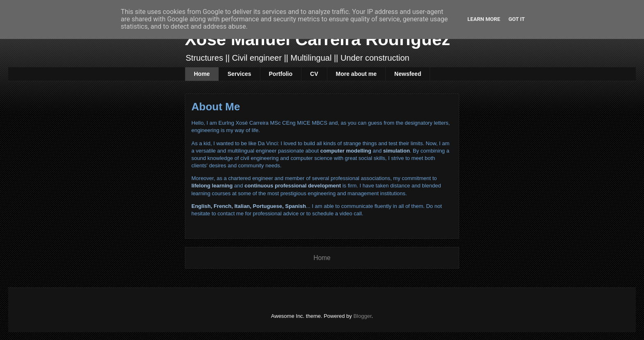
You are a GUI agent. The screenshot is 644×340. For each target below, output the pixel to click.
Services (239, 74)
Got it (517, 19)
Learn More (484, 19)
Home (202, 74)
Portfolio (281, 74)
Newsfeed (408, 74)
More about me (356, 74)
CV (314, 74)
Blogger (362, 316)
